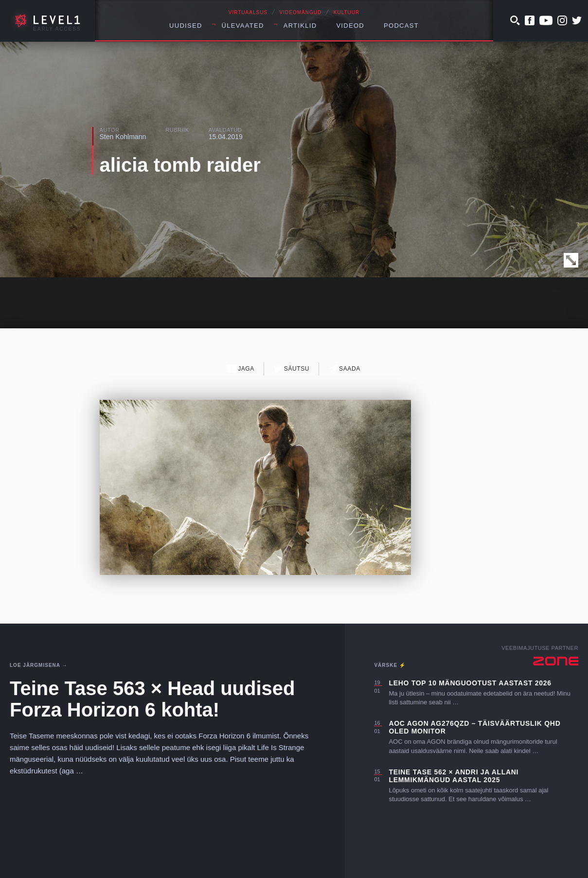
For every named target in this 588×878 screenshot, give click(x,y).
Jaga (241, 368)
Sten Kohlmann (123, 137)
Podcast (401, 26)
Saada (345, 368)
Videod (350, 26)
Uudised (186, 26)
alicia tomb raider (180, 165)
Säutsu (292, 368)
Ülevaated (243, 26)
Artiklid (300, 26)
